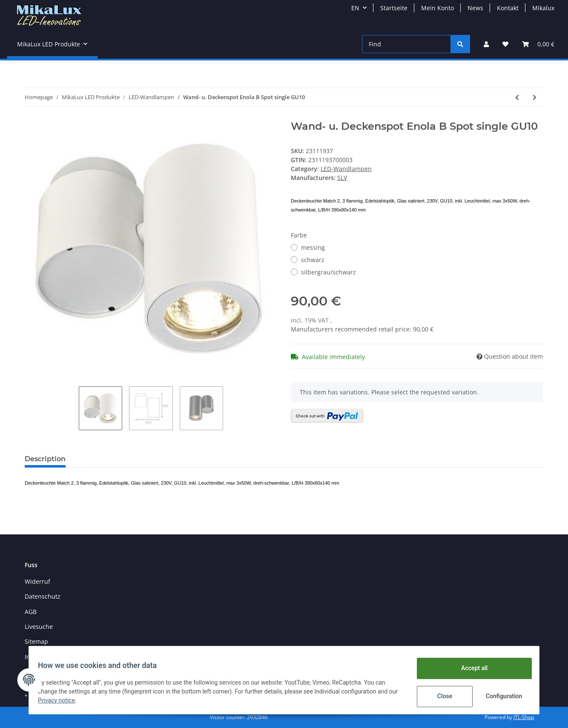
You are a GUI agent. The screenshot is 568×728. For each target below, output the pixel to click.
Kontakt (508, 8)
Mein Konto (437, 8)
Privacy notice (71, 700)
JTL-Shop (524, 717)
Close (440, 696)
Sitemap (36, 641)
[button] (486, 44)
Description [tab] (45, 459)
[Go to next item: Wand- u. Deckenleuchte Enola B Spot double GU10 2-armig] (535, 97)
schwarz (313, 260)
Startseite (394, 8)
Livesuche (39, 627)
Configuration (500, 696)
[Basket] (538, 44)
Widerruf (37, 581)
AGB (31, 612)
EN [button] (355, 8)
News (475, 8)
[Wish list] (505, 44)
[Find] (406, 44)
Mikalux (543, 8)
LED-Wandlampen (346, 169)
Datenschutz (43, 596)
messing (313, 247)
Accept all (470, 668)
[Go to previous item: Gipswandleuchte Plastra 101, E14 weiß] (517, 97)
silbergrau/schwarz (328, 272)
